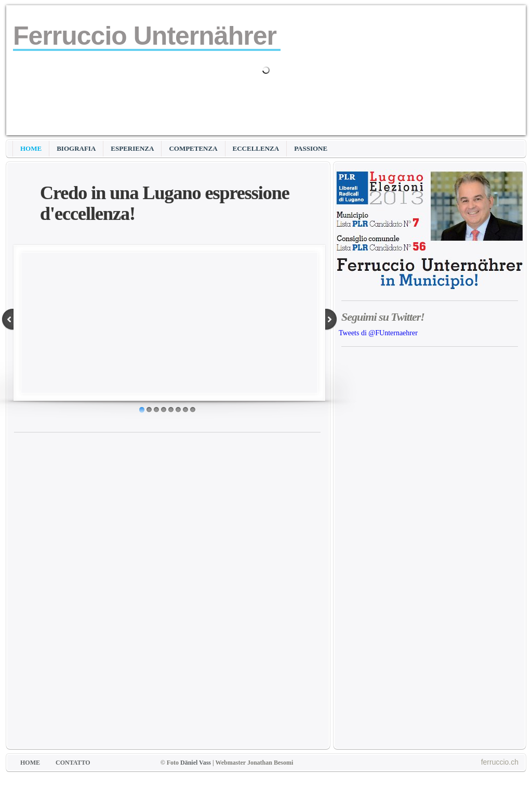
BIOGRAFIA (76, 148)
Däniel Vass (196, 763)
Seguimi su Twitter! (383, 317)
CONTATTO (73, 763)
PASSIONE (311, 148)
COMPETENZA (193, 148)
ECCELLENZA (256, 148)
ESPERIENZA (132, 148)
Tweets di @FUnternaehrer (378, 333)
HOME (31, 148)
